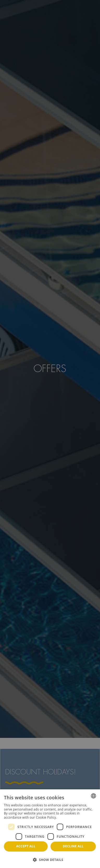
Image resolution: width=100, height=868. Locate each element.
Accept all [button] (26, 846)
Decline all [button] (73, 846)
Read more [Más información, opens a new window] (66, 817)
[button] (50, 860)
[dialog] (50, 829)
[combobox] (93, 796)
